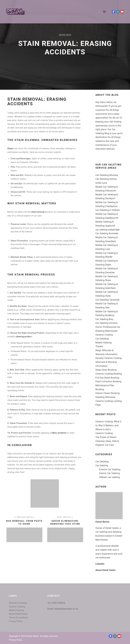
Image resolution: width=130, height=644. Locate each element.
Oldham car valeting (109, 477)
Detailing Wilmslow (105, 397)
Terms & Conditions (19, 618)
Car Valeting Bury (104, 319)
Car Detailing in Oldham (108, 210)
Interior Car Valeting (109, 473)
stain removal (38, 212)
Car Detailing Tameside (107, 300)
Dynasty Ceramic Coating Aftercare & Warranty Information (109, 362)
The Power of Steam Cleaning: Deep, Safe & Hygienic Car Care (107, 441)
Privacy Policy (16, 621)
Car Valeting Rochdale (107, 233)
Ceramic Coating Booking (109, 374)
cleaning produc (23, 337)
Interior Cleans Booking (108, 393)
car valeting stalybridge (108, 230)
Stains (10, 148)
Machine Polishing (18, 603)
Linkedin (100, 564)
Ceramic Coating (104, 335)
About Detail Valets (106, 570)
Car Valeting (102, 466)
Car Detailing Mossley (107, 175)
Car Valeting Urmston (106, 323)
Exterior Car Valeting (110, 469)
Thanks (99, 346)
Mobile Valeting (103, 343)
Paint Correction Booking (108, 381)
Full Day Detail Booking (107, 378)
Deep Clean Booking (106, 370)
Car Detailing (102, 339)
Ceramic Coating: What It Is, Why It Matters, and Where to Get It (108, 425)
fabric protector (59, 433)
